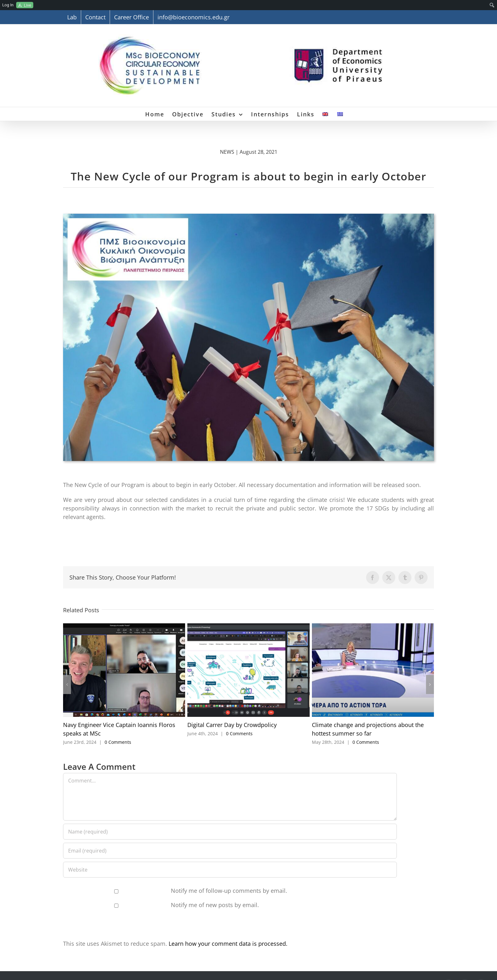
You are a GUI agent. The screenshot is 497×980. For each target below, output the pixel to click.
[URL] (230, 870)
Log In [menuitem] (8, 5)
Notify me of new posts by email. (215, 905)
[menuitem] (492, 5)
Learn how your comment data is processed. (228, 944)
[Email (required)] (230, 851)
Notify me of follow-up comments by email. (229, 891)
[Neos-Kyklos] (248, 217)
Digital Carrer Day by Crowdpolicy (232, 725)
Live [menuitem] (27, 5)
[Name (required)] (230, 832)
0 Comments (118, 742)
